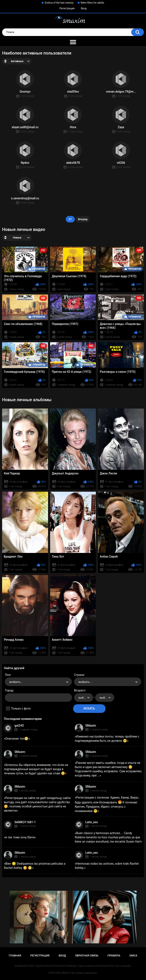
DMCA (133, 955)
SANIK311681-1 (25, 822)
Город (9, 690)
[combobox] (38, 682)
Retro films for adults (92, 3)
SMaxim (91, 726)
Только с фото (21, 708)
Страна (79, 675)
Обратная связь (87, 955)
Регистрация (67, 8)
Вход (84, 8)
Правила (114, 955)
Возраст (80, 690)
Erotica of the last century (59, 3)
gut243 (19, 726)
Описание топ (17, 739)
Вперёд (83, 219)
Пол (8, 675)
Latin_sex (92, 822)
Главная (15, 955)
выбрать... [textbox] (16, 682)
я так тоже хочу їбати (20, 837)
